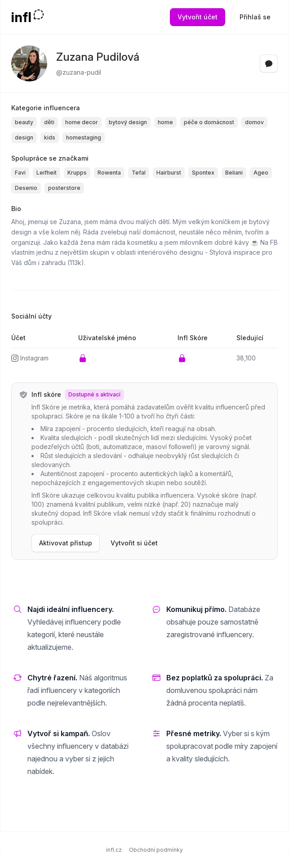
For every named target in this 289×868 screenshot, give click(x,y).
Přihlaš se (255, 17)
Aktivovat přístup (66, 543)
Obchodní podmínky (156, 850)
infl (21, 17)
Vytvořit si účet (134, 543)
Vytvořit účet (198, 17)
